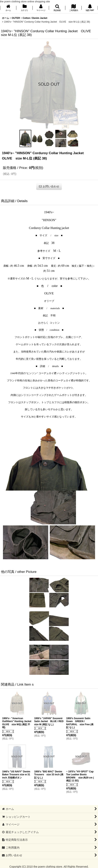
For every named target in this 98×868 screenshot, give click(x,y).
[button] (57, 8)
